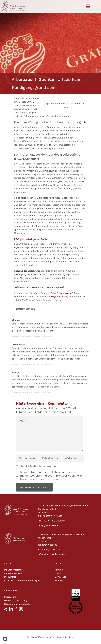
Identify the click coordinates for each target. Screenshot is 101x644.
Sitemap (59, 580)
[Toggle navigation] (88, 7)
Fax (40, 521)
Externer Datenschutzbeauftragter (22, 580)
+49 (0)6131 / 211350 (52, 516)
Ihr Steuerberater (13, 570)
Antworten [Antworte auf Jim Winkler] (46, 365)
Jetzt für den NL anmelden (39, 466)
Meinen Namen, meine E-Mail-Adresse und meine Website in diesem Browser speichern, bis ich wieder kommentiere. (51, 476)
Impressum (10, 597)
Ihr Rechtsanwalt (13, 573)
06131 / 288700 (49, 545)
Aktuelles (60, 570)
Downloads (61, 577)
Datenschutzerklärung (16, 600)
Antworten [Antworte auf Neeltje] (46, 393)
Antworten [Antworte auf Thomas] (47, 337)
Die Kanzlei (10, 577)
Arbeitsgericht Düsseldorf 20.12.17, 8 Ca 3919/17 (39, 287)
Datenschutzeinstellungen (18, 604)
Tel (39, 516)
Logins (58, 573)
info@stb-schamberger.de (51, 554)
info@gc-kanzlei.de (58, 297)
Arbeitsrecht (65, 293)
